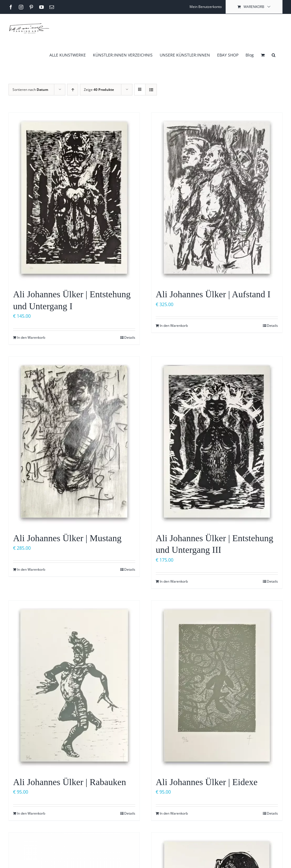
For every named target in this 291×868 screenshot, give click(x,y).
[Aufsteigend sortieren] (73, 90)
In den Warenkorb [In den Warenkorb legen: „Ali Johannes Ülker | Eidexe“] (174, 813)
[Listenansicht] (151, 90)
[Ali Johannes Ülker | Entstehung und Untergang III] (217, 442)
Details (130, 337)
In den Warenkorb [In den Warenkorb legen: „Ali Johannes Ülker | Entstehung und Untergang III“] (174, 581)
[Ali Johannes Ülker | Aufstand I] (217, 198)
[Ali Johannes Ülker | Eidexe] (217, 686)
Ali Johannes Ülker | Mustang (67, 538)
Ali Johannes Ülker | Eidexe (207, 782)
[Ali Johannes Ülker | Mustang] (74, 442)
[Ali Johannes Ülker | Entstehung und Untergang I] (74, 198)
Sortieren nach (30, 90)
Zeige (99, 90)
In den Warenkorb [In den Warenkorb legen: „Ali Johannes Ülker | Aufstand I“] (174, 326)
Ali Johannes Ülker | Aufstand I (213, 294)
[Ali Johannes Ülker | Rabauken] (74, 686)
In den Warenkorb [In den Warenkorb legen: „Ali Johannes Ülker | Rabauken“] (31, 813)
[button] (274, 55)
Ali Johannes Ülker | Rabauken (69, 782)
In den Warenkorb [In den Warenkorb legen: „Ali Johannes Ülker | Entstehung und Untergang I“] (31, 337)
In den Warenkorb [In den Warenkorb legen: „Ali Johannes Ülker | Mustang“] (31, 569)
